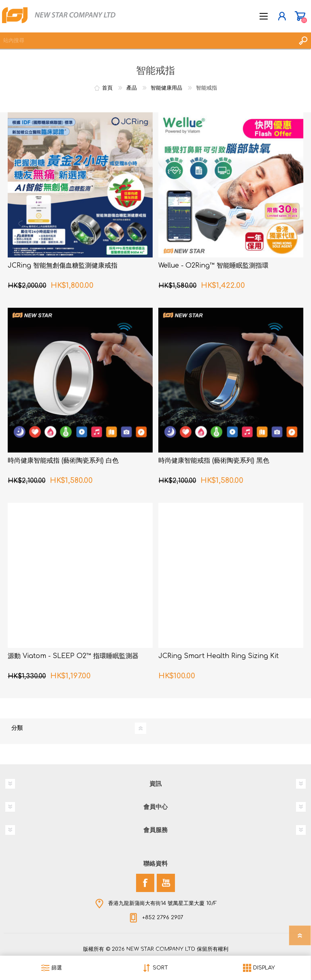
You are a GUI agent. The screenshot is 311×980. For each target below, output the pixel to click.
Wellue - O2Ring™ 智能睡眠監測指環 (213, 266)
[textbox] (147, 41)
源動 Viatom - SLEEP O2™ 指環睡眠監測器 (73, 656)
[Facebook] (145, 883)
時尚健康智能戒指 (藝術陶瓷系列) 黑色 (214, 461)
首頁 (107, 88)
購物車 (300, 16)
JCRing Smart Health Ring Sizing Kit (218, 656)
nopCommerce (172, 951)
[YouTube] (166, 883)
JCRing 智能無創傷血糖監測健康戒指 (63, 266)
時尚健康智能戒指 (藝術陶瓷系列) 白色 (63, 461)
